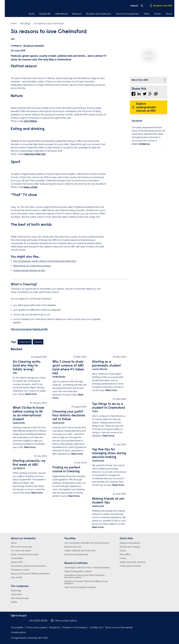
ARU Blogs (25, 24)
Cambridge (16, 591)
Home (14, 24)
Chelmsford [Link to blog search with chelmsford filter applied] (25, 342)
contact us (144, 144)
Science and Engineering (76, 554)
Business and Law (73, 547)
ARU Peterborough (20, 598)
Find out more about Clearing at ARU (29, 329)
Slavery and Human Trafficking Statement (30, 574)
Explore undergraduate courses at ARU (144, 107)
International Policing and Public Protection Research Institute (85, 576)
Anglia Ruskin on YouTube (25, 621)
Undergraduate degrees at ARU (29, 270)
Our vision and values (21, 551)
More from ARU (140, 80)
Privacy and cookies (36, 627)
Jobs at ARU (17, 577)
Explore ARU (17, 562)
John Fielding (30, 121)
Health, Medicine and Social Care (80, 551)
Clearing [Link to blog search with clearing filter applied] (38, 342)
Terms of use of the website (119, 627)
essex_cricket (30, 187)
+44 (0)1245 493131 (38, 621)
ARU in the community (22, 547)
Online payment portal (130, 566)
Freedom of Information (75, 627)
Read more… (31, 394)
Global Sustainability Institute (78, 571)
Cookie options (18, 632)
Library (123, 558)
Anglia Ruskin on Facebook (13, 621)
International (61, 14)
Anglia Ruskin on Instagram (17, 621)
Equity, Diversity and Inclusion (25, 554)
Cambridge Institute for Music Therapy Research (87, 568)
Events (158, 14)
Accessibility (17, 627)
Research (77, 14)
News (147, 14)
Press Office (125, 554)
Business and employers (99, 14)
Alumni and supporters (127, 14)
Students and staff (161, 6)
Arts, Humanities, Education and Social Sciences (87, 543)
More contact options (64, 621)
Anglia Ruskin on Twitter (21, 621)
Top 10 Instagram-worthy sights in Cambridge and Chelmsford (45, 261)
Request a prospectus (130, 543)
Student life (45, 14)
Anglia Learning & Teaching (133, 562)
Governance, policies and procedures (28, 566)
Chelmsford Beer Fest (35, 154)
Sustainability (17, 558)
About (169, 14)
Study (32, 14)
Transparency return (20, 570)
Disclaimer (54, 627)
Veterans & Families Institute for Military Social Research (86, 582)
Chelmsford (16, 594)
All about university (34, 46)
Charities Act (96, 627)
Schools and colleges (130, 547)
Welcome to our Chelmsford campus (32, 266)
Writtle (14, 602)
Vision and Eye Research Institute (80, 587)
